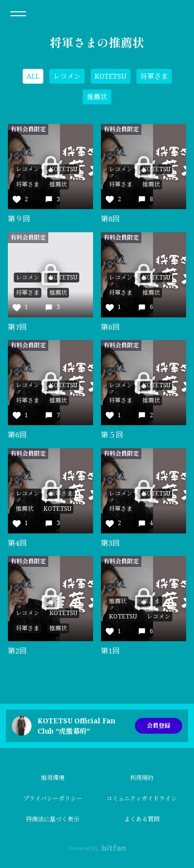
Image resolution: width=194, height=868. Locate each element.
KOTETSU (111, 76)
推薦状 (97, 97)
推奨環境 (53, 778)
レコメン (67, 76)
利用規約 (142, 778)
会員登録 (159, 726)
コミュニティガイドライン (142, 798)
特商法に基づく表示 (53, 819)
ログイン (178, 14)
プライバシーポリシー (53, 798)
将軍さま (154, 76)
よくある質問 (142, 819)
